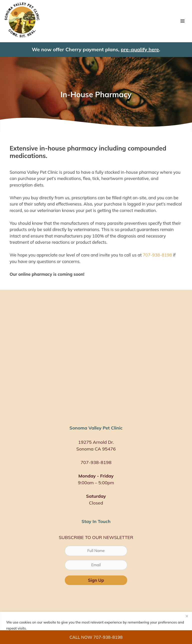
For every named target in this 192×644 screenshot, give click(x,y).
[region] (96, 628)
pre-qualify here (140, 49)
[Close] (187, 616)
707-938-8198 (157, 255)
